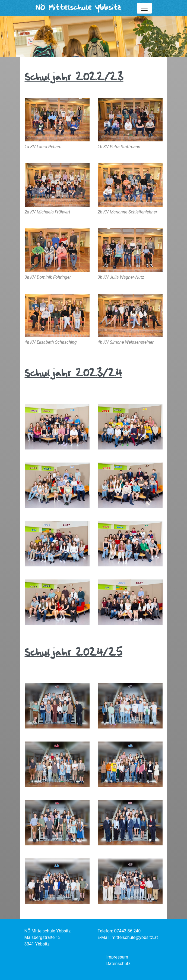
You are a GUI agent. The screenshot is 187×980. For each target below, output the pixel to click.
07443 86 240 (128, 931)
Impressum (117, 957)
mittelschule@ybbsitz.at (135, 937)
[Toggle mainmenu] (144, 8)
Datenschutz (118, 964)
